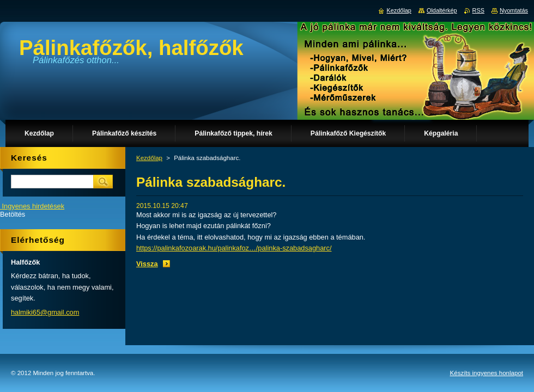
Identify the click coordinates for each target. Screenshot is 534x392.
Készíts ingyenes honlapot (487, 373)
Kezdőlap (149, 158)
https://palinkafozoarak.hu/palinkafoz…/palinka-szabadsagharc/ (234, 248)
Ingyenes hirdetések (34, 206)
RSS (478, 10)
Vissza (147, 264)
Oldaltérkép (442, 10)
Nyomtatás (514, 10)
